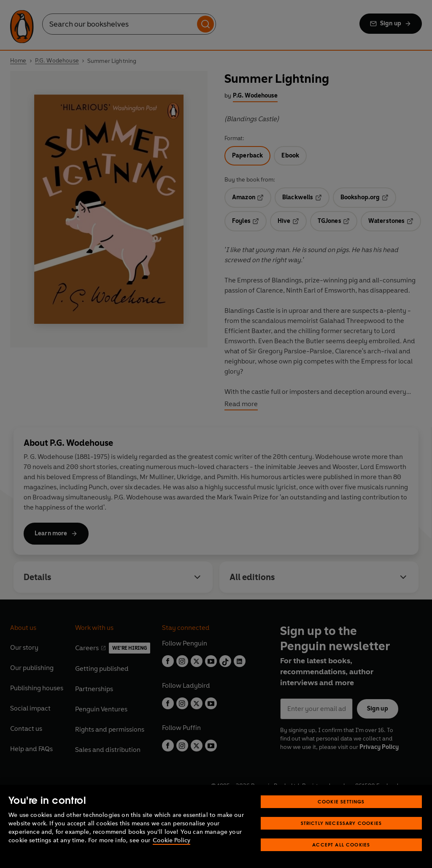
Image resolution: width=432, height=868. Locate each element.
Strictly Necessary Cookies (342, 823)
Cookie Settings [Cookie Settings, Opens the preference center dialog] (341, 802)
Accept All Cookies (341, 845)
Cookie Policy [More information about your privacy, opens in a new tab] (171, 840)
